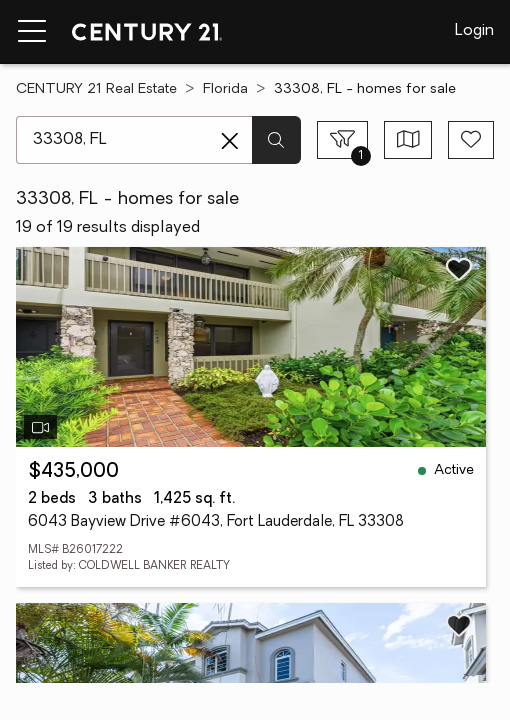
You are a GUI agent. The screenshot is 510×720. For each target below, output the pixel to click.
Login (474, 31)
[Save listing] (459, 269)
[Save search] (471, 140)
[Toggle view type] (408, 140)
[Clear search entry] (230, 141)
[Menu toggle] (32, 32)
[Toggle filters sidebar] (342, 140)
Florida (225, 89)
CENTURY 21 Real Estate (96, 89)
